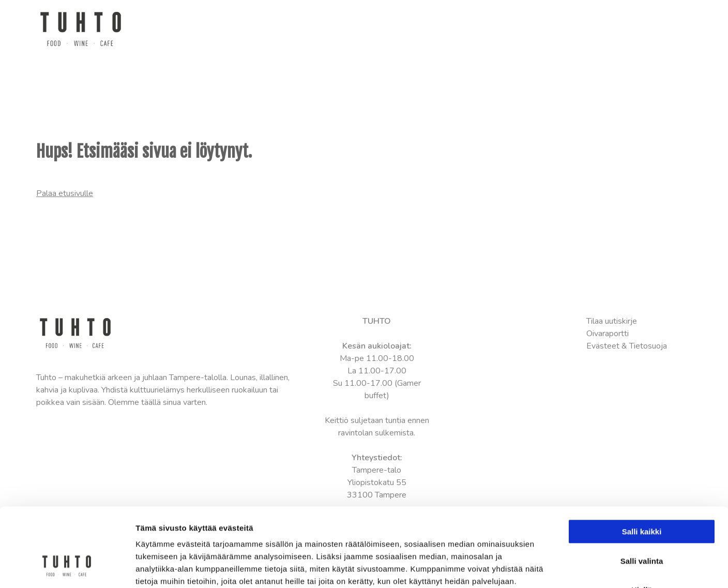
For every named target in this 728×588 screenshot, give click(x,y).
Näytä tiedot (553, 568)
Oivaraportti (608, 334)
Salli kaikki (642, 464)
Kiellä (642, 523)
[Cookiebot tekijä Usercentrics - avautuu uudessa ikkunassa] (67, 568)
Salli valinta (642, 494)
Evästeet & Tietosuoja (627, 346)
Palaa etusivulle (65, 193)
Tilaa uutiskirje (612, 321)
